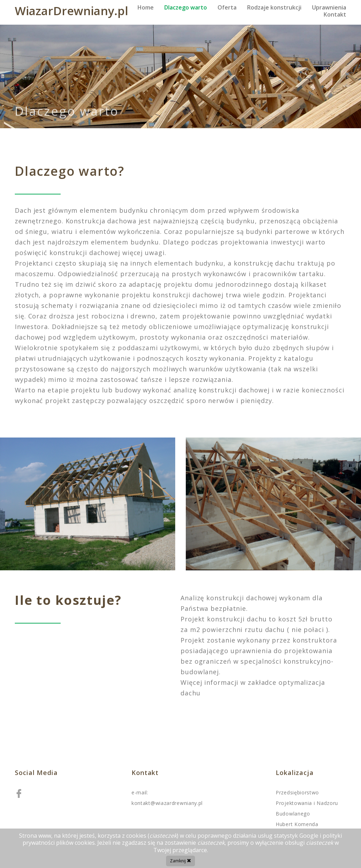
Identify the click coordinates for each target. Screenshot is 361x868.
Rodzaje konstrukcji (274, 7)
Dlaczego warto (186, 7)
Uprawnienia (329, 7)
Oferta (227, 7)
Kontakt (335, 14)
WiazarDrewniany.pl (72, 11)
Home (146, 7)
